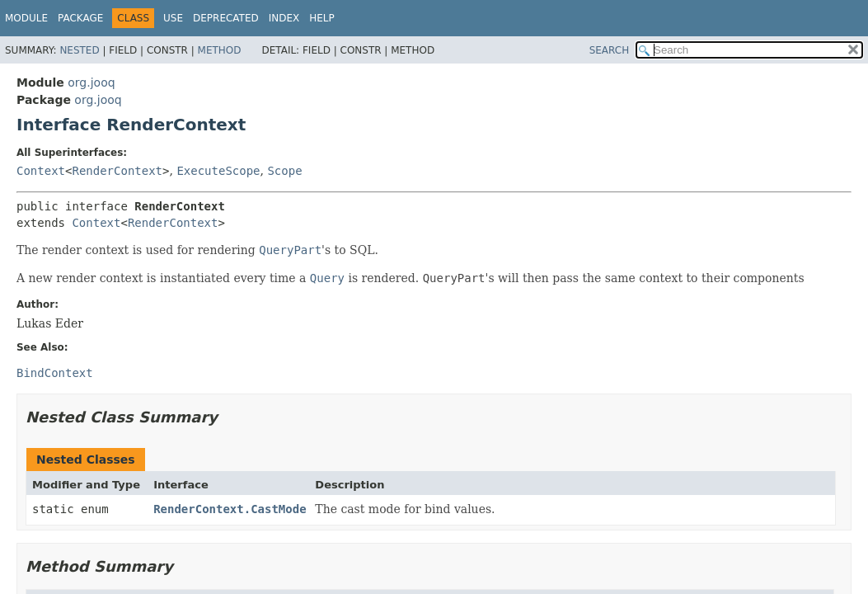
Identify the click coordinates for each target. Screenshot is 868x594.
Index (284, 18)
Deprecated (226, 18)
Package (80, 18)
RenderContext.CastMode (230, 509)
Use (173, 18)
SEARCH (610, 50)
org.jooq (91, 82)
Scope (284, 171)
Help (322, 18)
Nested (79, 50)
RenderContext (117, 171)
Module (26, 18)
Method (220, 50)
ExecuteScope (218, 171)
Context (41, 171)
